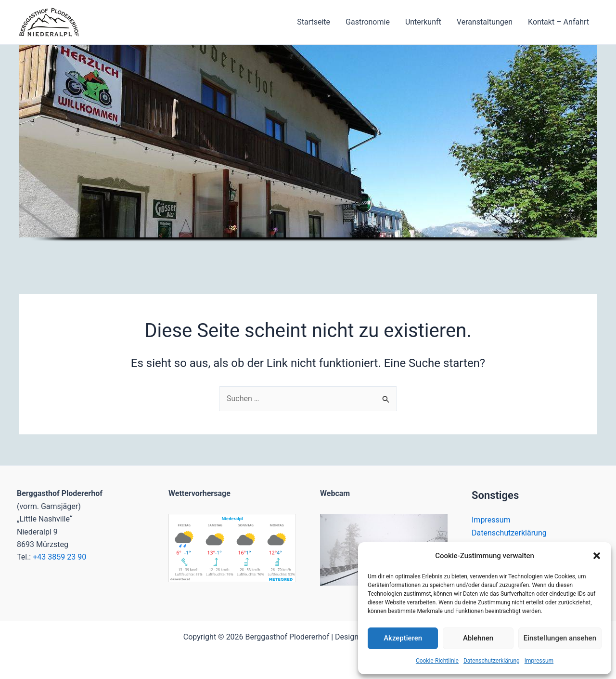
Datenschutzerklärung (492, 661)
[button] (597, 556)
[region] (308, 154)
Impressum (539, 661)
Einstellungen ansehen (560, 638)
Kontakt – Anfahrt (558, 22)
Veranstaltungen (485, 22)
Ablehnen (478, 638)
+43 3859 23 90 (59, 557)
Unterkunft (423, 22)
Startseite (314, 22)
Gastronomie (368, 22)
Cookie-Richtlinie (437, 661)
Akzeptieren (403, 638)
